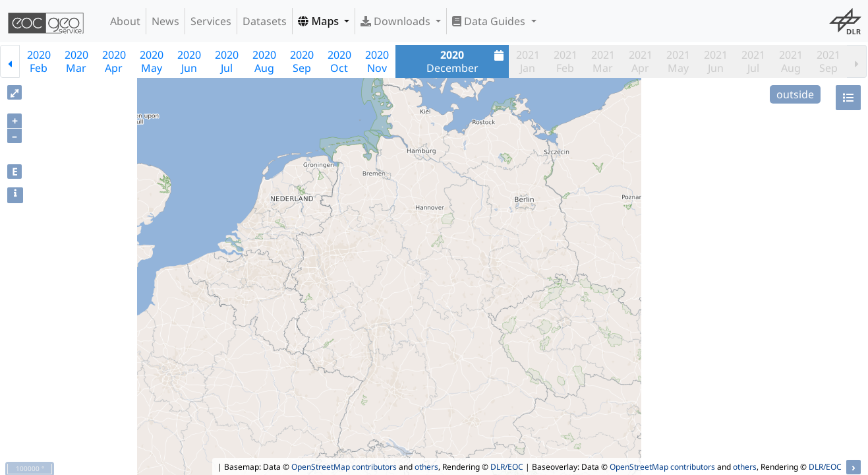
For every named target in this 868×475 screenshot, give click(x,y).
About (125, 21)
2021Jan (528, 61)
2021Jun (716, 61)
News (165, 21)
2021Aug (791, 61)
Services (211, 21)
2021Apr (641, 61)
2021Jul (753, 61)
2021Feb (565, 61)
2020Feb (39, 61)
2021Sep (828, 61)
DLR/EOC (507, 467)
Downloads (397, 21)
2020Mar (76, 61)
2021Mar (603, 61)
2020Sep (302, 61)
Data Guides (490, 21)
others (426, 467)
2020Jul (227, 61)
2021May (678, 61)
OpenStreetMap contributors (344, 467)
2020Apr (114, 61)
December (467, 61)
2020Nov (377, 61)
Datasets (265, 21)
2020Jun (189, 61)
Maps (320, 21)
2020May (152, 61)
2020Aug (264, 61)
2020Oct (339, 61)
